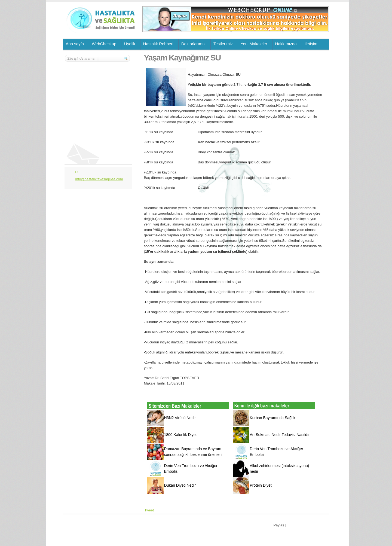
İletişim (311, 44)
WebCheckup (104, 44)
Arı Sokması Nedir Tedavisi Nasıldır (280, 435)
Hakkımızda (286, 44)
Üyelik (130, 44)
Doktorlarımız (193, 44)
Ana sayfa (75, 44)
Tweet (149, 510)
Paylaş (279, 525)
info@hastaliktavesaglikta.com (99, 179)
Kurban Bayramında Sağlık (273, 418)
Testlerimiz (223, 44)
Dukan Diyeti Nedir (180, 485)
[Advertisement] (98, 94)
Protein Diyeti (261, 485)
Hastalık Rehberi (158, 44)
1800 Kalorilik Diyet (180, 435)
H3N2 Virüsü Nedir (180, 418)
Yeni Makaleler (254, 44)
